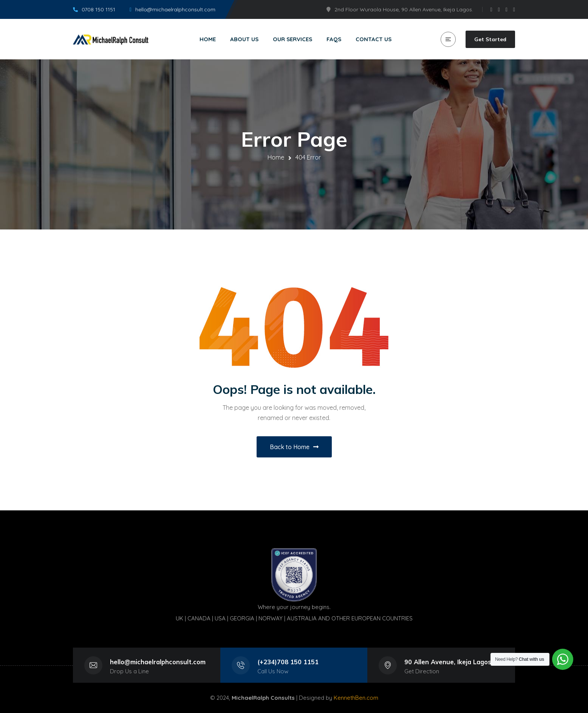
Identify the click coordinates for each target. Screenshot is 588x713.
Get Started (490, 39)
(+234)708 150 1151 (288, 662)
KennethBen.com (356, 698)
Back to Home (294, 447)
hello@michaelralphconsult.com (158, 662)
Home (276, 157)
